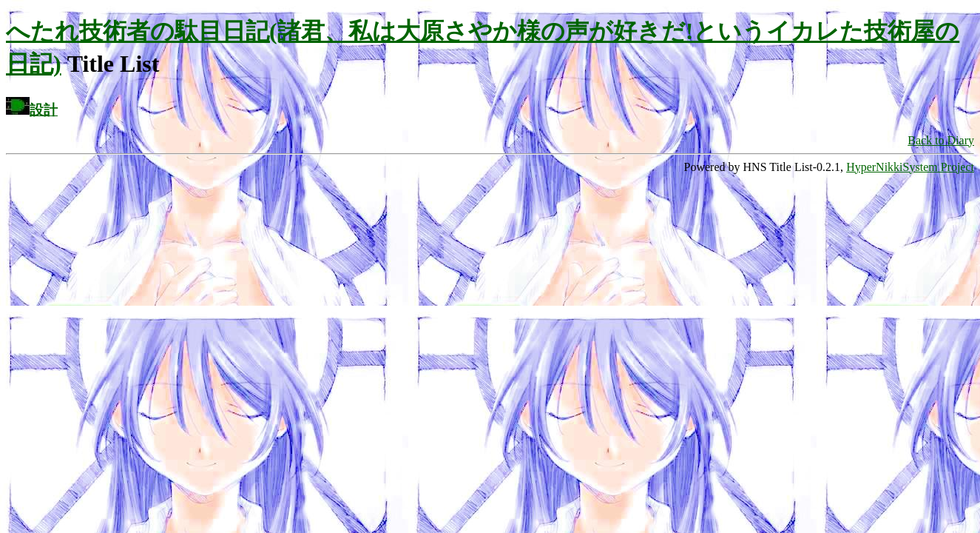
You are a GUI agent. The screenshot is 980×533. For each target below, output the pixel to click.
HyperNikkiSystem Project (910, 167)
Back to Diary (941, 140)
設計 (44, 110)
